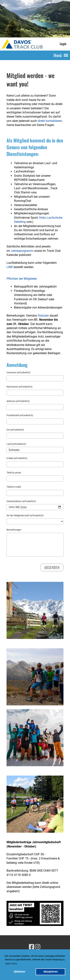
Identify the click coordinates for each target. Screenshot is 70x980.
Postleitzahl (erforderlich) (20, 415)
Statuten (43, 316)
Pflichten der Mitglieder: (22, 279)
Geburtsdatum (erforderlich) (21, 501)
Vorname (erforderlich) (18, 372)
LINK (10, 267)
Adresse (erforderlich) (18, 401)
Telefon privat (14, 473)
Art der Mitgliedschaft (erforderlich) (25, 515)
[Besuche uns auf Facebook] (32, 947)
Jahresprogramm (22, 251)
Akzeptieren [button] (50, 972)
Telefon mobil (14, 487)
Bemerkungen (14, 530)
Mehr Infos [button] (11, 964)
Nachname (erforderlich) (20, 387)
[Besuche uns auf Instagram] (38, 947)
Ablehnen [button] (20, 972)
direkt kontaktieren (50, 121)
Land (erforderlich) (16, 444)
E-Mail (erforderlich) (17, 458)
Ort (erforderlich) (15, 430)
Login (63, 44)
